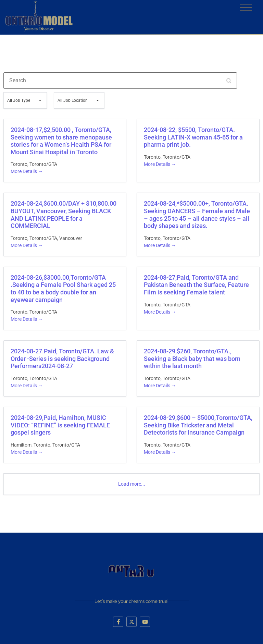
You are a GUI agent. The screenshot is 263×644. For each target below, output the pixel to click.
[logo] (39, 16)
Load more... (132, 484)
